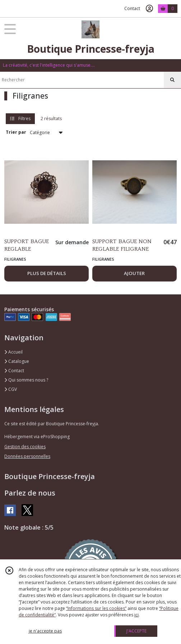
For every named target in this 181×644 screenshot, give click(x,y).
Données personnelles (27, 456)
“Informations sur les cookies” (96, 608)
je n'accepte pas (45, 631)
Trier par (16, 132)
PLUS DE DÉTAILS (47, 273)
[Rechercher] (172, 80)
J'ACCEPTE (136, 631)
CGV (11, 389)
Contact (132, 8)
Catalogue (17, 361)
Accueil (13, 352)
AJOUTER (134, 273)
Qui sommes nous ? (26, 380)
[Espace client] (149, 9)
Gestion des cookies (25, 447)
